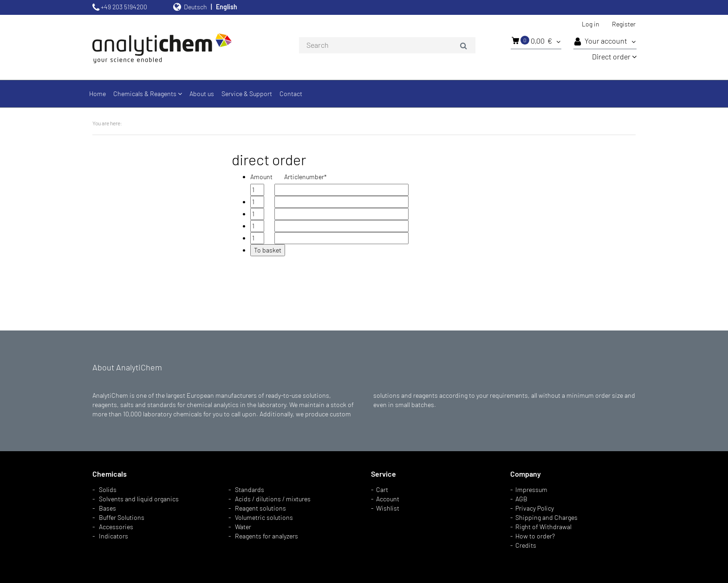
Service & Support (247, 94)
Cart (382, 489)
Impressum (531, 489)
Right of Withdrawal (543, 527)
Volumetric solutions (264, 517)
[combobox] (387, 45)
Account (388, 499)
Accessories (116, 527)
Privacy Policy (535, 508)
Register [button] (624, 24)
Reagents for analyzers (266, 536)
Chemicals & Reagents (148, 94)
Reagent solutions (260, 508)
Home (97, 94)
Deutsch (195, 7)
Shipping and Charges (546, 517)
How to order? (535, 536)
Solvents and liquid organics (139, 499)
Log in (591, 24)
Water (243, 527)
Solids (108, 489)
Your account (605, 41)
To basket (268, 250)
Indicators (114, 536)
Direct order (614, 56)
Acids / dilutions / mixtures (273, 499)
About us (202, 94)
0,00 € (536, 40)
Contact (291, 94)
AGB (521, 499)
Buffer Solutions (122, 517)
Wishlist (388, 508)
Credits (526, 545)
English (227, 7)
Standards (250, 489)
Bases (107, 508)
